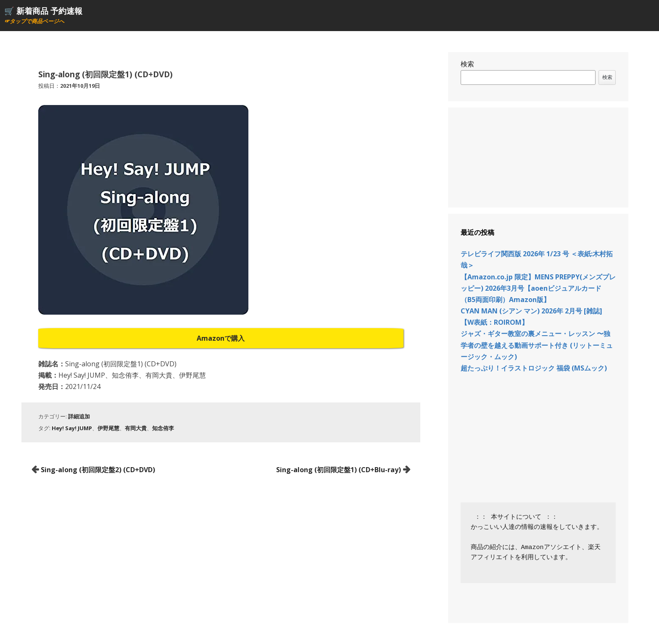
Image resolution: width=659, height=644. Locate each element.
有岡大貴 (136, 428)
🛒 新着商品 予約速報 (43, 11)
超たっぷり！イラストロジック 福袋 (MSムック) (534, 368)
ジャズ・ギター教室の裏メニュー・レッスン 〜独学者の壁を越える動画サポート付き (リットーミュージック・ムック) (537, 345)
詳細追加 (79, 416)
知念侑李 (163, 428)
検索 (467, 64)
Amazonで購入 (221, 338)
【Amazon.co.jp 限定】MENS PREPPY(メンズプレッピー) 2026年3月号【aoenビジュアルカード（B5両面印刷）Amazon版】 (538, 288)
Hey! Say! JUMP (72, 428)
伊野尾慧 (108, 428)
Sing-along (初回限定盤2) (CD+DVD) (98, 470)
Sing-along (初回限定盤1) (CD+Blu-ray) (339, 470)
